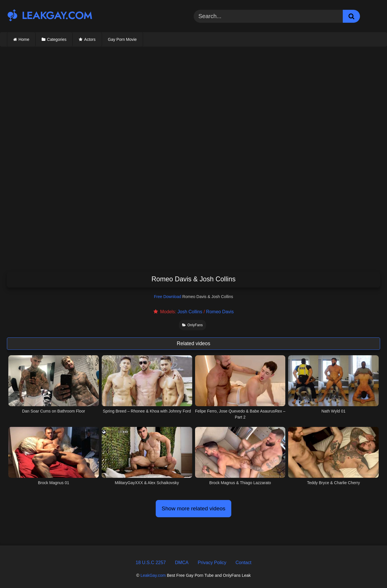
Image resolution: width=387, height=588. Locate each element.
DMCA (182, 563)
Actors (90, 39)
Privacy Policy (212, 563)
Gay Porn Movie (122, 39)
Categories (57, 39)
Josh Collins (190, 312)
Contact (243, 563)
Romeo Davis (220, 312)
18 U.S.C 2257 (151, 563)
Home (24, 39)
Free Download (168, 297)
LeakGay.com (153, 575)
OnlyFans (192, 325)
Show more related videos (194, 508)
